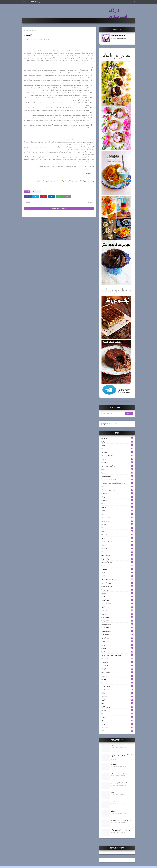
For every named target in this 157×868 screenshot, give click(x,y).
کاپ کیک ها (118, 659)
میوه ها (118, 714)
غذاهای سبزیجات (118, 624)
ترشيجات (118, 493)
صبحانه (118, 593)
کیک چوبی (118, 676)
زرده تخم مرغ (118, 535)
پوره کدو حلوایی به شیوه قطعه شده (121, 820)
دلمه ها (118, 528)
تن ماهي (118, 500)
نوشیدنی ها (118, 727)
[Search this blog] (113, 413)
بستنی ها (118, 452)
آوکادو (118, 442)
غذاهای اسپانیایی (118, 604)
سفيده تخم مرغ (118, 555)
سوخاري (118, 566)
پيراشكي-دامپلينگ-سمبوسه (118, 480)
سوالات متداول (61, 181)
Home (26, 30)
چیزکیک (118, 507)
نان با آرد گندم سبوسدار (118, 774)
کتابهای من (118, 662)
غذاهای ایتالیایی (118, 607)
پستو (118, 473)
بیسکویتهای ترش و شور (118, 466)
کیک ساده (114, 764)
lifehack (88, 174)
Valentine (118, 438)
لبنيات (118, 693)
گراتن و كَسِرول (118, 683)
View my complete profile (119, 39)
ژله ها (118, 538)
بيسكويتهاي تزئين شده (118, 455)
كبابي (118, 652)
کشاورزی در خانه (118, 672)
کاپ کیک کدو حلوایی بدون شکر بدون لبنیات (121, 756)
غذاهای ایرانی (118, 610)
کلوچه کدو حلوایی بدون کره (119, 783)
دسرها (118, 524)
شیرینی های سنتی (118, 583)
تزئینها (118, 497)
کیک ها (118, 679)
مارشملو (118, 696)
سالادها (118, 545)
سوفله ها (118, 573)
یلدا (118, 731)
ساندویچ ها (118, 548)
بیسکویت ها (118, 462)
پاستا (118, 469)
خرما (118, 514)
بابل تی (113, 745)
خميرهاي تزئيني (118, 521)
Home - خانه (26, 2)
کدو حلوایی (118, 665)
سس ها (118, 552)
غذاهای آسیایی (118, 600)
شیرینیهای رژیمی (118, 590)
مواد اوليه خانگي (118, 707)
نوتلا (118, 721)
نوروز (118, 724)
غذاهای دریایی (118, 617)
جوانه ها (118, 504)
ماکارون (118, 700)
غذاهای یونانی (118, 645)
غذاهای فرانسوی (118, 631)
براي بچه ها (118, 449)
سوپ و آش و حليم (118, 562)
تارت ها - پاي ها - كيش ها (118, 490)
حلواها (118, 511)
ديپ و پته (118, 531)
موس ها (118, 710)
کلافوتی (113, 802)
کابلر (112, 792)
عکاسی (118, 597)
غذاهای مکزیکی (118, 638)
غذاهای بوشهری (118, 614)
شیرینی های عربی (118, 586)
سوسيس (118, 569)
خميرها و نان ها (118, 517)
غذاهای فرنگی (118, 634)
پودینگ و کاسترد (118, 476)
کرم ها (118, 669)
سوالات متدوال (118, 559)
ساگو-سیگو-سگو (118, 542)
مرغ (118, 703)
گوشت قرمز (118, 690)
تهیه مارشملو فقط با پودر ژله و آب (121, 830)
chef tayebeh (30, 40)
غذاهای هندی (118, 641)
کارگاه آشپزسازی (118, 14)
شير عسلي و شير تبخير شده (118, 579)
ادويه (32, 192)
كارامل (118, 648)
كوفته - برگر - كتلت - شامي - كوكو (118, 655)
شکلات (118, 576)
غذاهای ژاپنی (118, 621)
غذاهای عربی (118, 628)
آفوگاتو (113, 811)
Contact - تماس (37, 2)
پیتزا (118, 486)
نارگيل (118, 717)
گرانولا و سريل (118, 686)
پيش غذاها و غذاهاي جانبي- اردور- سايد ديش (118, 483)
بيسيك (31, 30)
